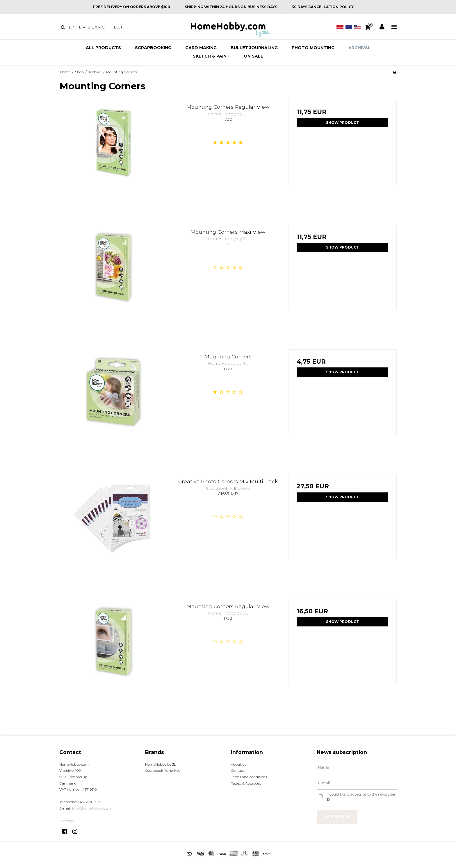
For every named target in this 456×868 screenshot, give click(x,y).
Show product (342, 123)
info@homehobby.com (91, 808)
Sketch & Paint (211, 56)
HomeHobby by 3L (161, 764)
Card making (201, 48)
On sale (253, 56)
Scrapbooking (153, 48)
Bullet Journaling (254, 48)
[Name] (357, 767)
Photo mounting (313, 48)
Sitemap (66, 821)
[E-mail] (357, 783)
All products (103, 48)
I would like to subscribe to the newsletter (361, 797)
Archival (359, 48)
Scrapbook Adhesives (163, 770)
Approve (335, 817)
